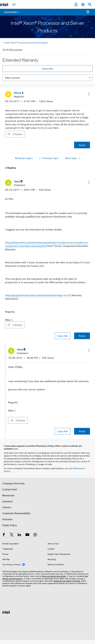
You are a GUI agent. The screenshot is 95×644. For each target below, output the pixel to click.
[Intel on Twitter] (12, 535)
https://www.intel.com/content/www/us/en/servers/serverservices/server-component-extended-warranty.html (47, 244)
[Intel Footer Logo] (6, 612)
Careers (7, 507)
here (16, 449)
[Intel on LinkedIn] (19, 535)
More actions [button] (12, 78)
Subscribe (47, 68)
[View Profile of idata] (18, 181)
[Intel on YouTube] (27, 535)
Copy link (62, 336)
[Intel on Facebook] (4, 535)
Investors (8, 501)
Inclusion (7, 519)
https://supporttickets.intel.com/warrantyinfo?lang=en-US (38, 295)
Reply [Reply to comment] (82, 336)
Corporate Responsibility (16, 513)
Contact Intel (10, 489)
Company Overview (14, 483)
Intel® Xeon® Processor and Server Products (26, 42)
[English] (83, 5)
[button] (89, 94)
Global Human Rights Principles (67, 581)
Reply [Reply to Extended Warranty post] (82, 145)
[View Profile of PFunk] (19, 93)
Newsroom (8, 495)
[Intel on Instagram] (35, 535)
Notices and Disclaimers (12, 578)
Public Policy (10, 525)
